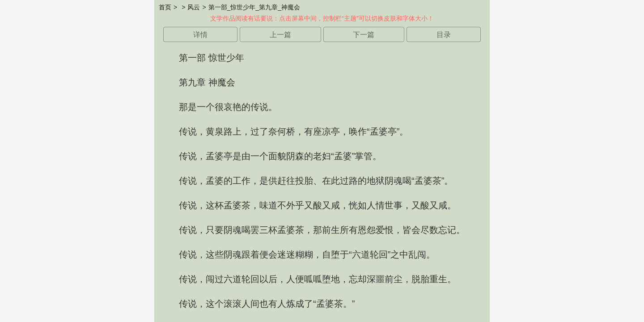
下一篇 (364, 35)
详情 (200, 35)
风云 (194, 7)
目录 (444, 35)
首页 (165, 7)
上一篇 (280, 35)
